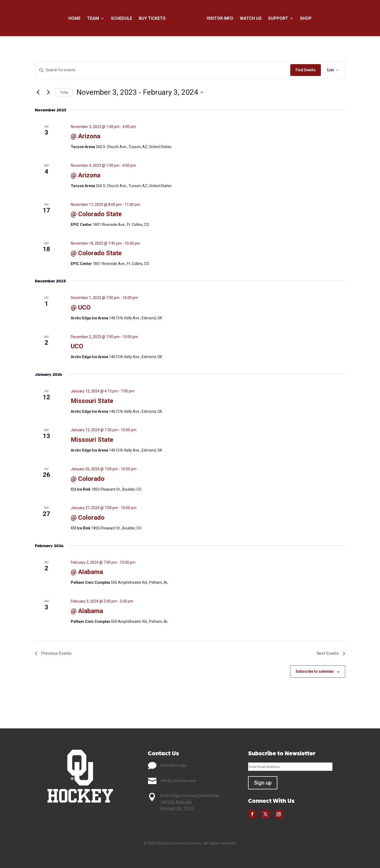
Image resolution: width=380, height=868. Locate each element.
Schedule (122, 19)
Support (278, 19)
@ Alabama (87, 572)
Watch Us (251, 19)
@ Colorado (88, 479)
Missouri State (92, 401)
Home (74, 19)
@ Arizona (85, 136)
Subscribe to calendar (315, 671)
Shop (306, 19)
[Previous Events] (38, 92)
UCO (77, 346)
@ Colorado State (96, 214)
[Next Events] (48, 92)
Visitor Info (220, 19)
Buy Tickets (152, 19)
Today (64, 92)
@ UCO (81, 307)
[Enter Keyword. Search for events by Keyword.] (163, 70)
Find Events (306, 70)
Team (93, 19)
